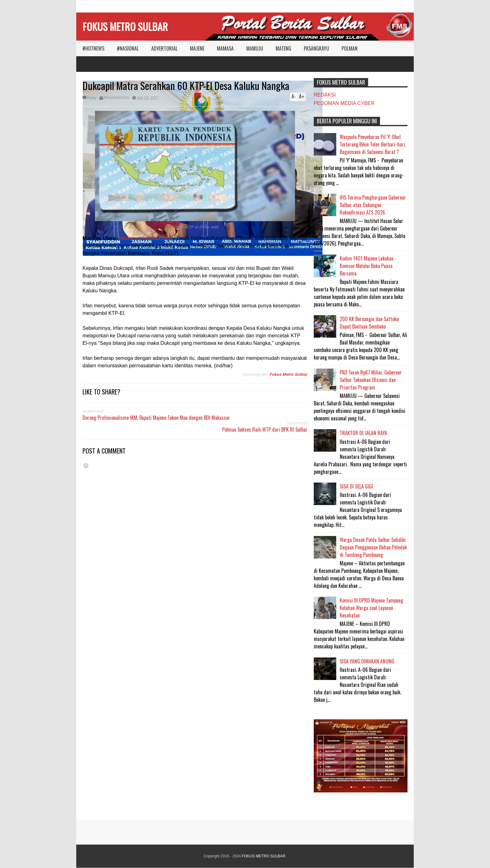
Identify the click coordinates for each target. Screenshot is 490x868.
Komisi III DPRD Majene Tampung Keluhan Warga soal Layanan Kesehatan (371, 608)
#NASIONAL (128, 48)
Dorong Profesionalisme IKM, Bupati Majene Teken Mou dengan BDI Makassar (156, 418)
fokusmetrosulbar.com (145, 238)
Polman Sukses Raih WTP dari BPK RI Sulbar (265, 429)
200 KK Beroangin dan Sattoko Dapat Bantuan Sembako (369, 323)
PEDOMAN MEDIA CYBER (344, 103)
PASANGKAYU (316, 48)
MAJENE (197, 48)
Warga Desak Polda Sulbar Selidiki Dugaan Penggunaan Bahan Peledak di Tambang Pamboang (373, 547)
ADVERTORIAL (164, 48)
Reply (92, 98)
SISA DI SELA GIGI (356, 486)
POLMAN (350, 48)
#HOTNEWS (93, 48)
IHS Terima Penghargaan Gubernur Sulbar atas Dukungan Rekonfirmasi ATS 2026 (373, 205)
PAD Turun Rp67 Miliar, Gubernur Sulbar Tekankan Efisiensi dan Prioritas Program (371, 380)
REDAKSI (325, 95)
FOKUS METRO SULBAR (125, 26)
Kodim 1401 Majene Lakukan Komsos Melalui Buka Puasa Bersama (367, 266)
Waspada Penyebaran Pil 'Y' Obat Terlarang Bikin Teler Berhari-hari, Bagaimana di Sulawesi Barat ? (373, 144)
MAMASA (225, 48)
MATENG (283, 48)
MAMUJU (255, 48)
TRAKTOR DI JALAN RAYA (363, 433)
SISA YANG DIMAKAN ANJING (367, 661)
